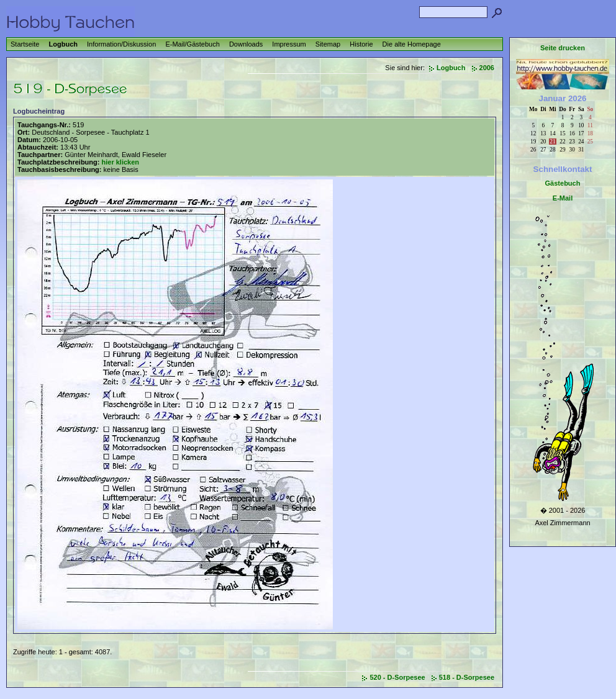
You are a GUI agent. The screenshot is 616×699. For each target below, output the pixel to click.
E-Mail (563, 198)
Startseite (25, 44)
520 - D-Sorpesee (397, 677)
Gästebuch (563, 183)
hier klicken (120, 162)
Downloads (246, 44)
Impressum (289, 44)
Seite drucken (563, 48)
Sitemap (328, 44)
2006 (487, 68)
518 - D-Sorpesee (467, 677)
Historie (361, 44)
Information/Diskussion (121, 44)
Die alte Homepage (412, 44)
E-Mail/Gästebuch (192, 44)
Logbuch (63, 44)
